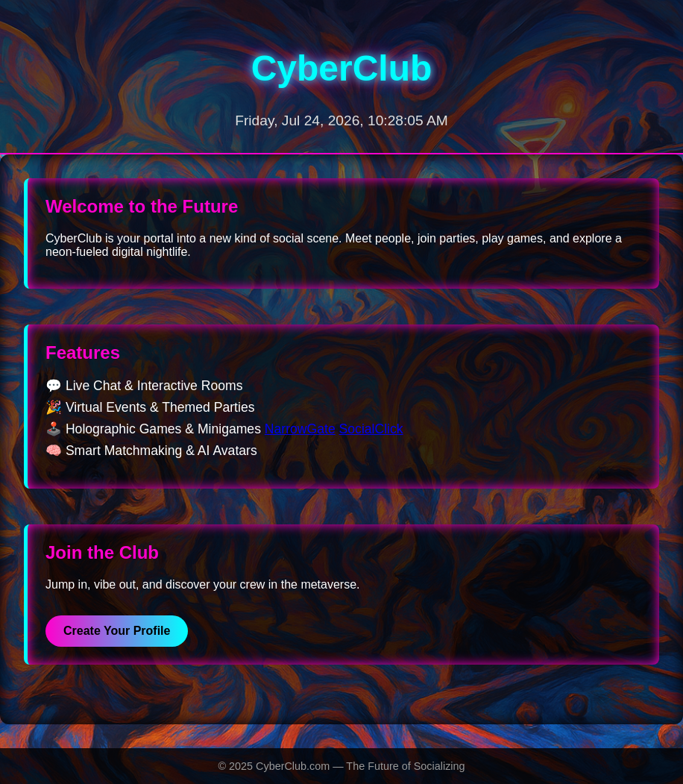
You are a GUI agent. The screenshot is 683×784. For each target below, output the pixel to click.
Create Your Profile (117, 631)
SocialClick (371, 429)
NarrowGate (300, 429)
